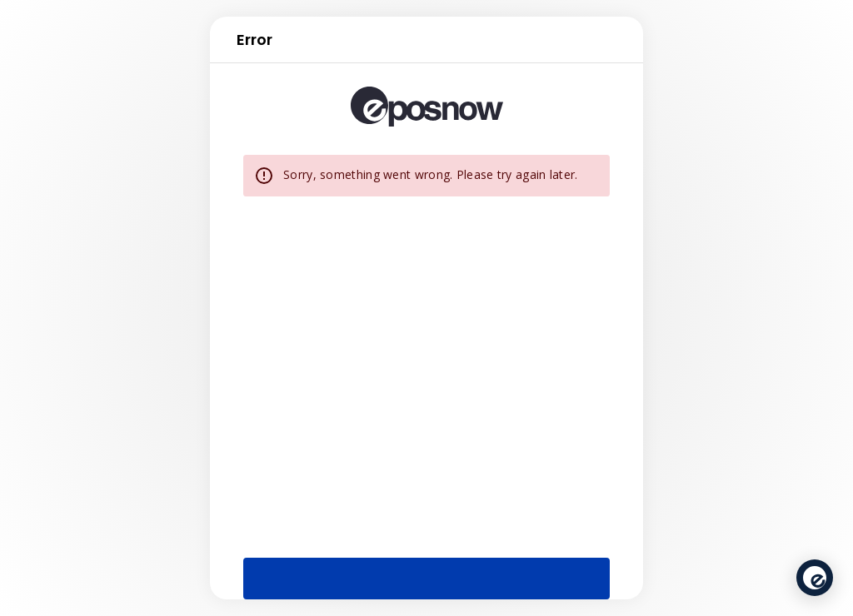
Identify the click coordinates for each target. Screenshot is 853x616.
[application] (815, 578)
